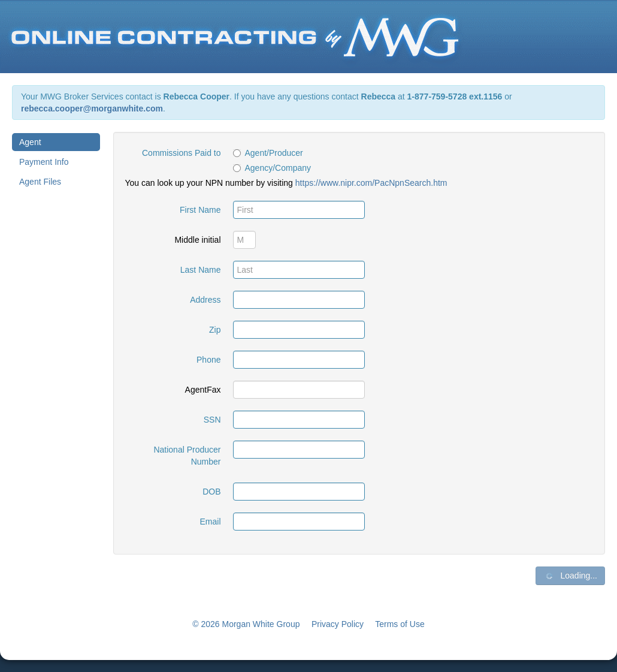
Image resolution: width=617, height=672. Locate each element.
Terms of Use (400, 624)
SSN (212, 420)
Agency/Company (272, 168)
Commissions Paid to (182, 153)
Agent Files (40, 182)
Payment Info (44, 162)
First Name (200, 210)
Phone (208, 360)
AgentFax (203, 390)
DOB (211, 492)
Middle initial (197, 240)
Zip (215, 330)
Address (205, 300)
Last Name (201, 270)
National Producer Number (187, 456)
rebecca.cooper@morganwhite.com (92, 109)
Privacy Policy (338, 624)
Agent (30, 142)
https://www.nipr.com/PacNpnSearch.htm (371, 183)
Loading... (570, 576)
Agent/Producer (268, 153)
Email (210, 522)
